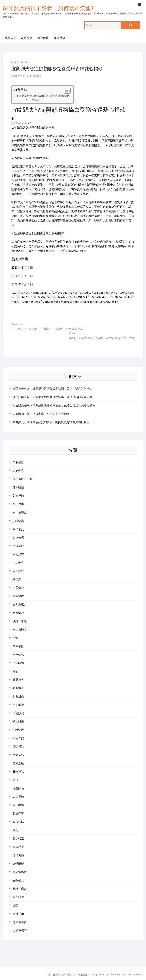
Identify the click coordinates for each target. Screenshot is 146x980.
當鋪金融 (27, 38)
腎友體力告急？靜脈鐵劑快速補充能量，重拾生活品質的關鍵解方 (54, 406)
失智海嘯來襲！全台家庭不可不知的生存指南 (41, 414)
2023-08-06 (20, 62)
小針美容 (18, 563)
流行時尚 (43, 38)
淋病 (15, 671)
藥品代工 (18, 839)
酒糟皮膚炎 (20, 889)
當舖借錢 (18, 755)
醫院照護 (18, 897)
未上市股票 (20, 630)
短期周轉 (18, 797)
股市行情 (18, 822)
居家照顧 (18, 571)
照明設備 (18, 696)
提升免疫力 (20, 604)
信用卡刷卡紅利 (23, 479)
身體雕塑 (18, 864)
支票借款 (18, 613)
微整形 (17, 579)
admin (24, 76)
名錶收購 (18, 538)
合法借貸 (18, 529)
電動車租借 (20, 922)
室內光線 (18, 554)
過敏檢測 (18, 880)
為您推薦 (36, 100)
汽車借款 (18, 655)
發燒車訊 (11, 38)
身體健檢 (18, 855)
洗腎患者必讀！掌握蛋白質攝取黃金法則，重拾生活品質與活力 (52, 389)
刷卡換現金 (20, 513)
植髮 (15, 638)
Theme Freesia (113, 975)
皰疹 (15, 780)
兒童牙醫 (18, 496)
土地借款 (18, 546)
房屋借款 (18, 588)
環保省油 (18, 747)
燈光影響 (18, 705)
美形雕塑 (18, 805)
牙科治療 (18, 730)
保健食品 (18, 471)
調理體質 (18, 847)
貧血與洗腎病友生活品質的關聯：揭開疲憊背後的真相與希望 (51, 422)
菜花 (15, 830)
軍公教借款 (20, 872)
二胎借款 (18, 462)
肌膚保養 (18, 814)
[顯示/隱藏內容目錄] (65, 91)
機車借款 (18, 646)
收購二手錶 (20, 621)
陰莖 (15, 906)
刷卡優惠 (18, 504)
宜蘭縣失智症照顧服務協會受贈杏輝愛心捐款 (43, 96)
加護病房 (18, 521)
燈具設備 (18, 722)
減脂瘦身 (18, 688)
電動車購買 (20, 931)
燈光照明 (18, 713)
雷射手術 (18, 914)
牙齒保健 (18, 738)
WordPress (137, 975)
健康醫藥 (60, 38)
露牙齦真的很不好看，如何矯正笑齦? (48, 8)
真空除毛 (18, 788)
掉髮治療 (18, 596)
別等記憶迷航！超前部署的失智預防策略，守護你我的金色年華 (52, 397)
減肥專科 (18, 680)
